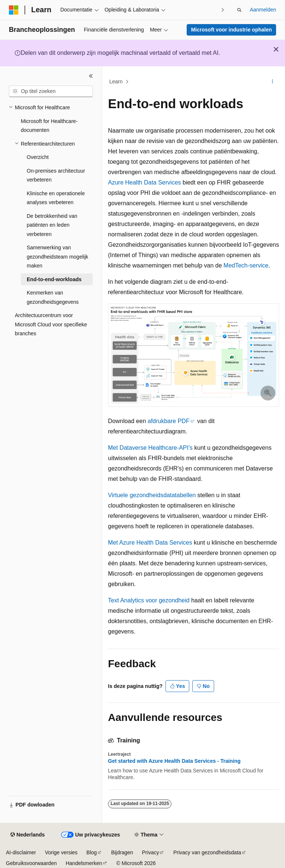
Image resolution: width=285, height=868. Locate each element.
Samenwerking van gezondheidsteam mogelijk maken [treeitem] (58, 257)
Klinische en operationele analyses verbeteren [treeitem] (56, 198)
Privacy (151, 852)
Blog (92, 852)
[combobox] (51, 92)
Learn (116, 82)
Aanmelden (263, 10)
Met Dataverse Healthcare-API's (150, 448)
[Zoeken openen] (239, 10)
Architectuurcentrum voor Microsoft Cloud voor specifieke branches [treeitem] (51, 324)
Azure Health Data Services (145, 182)
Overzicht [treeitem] (38, 157)
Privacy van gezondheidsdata (207, 852)
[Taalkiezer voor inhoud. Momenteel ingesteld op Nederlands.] (27, 835)
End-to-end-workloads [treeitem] (54, 279)
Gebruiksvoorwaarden (31, 863)
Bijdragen (122, 852)
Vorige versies (61, 852)
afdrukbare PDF (169, 421)
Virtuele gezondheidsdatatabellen (152, 495)
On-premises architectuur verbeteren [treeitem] (56, 175)
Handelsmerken (84, 863)
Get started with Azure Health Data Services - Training (174, 761)
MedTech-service (246, 265)
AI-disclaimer (21, 852)
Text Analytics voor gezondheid (149, 600)
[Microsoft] (14, 10)
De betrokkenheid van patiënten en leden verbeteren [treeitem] (52, 225)
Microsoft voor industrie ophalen (232, 30)
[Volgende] (222, 10)
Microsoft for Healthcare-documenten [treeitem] (49, 126)
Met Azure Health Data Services (150, 543)
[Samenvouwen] (91, 76)
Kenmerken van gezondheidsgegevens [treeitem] (53, 297)
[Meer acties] (273, 82)
